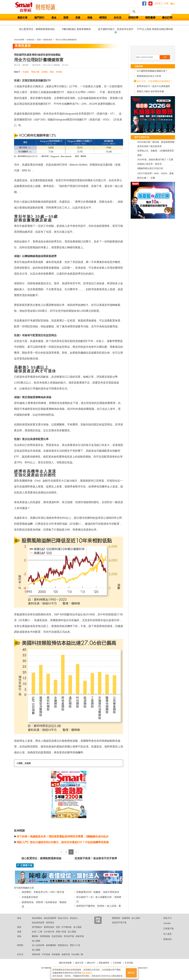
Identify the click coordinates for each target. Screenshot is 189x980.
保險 (90, 18)
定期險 (44, 72)
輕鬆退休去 (63, 945)
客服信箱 (165, 939)
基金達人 (74, 918)
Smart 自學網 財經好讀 (47, 7)
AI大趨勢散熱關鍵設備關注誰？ (152, 71)
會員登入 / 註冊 (161, 3)
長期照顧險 (45, 936)
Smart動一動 (77, 954)
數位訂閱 (167, 18)
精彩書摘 (150, 18)
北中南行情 (49, 932)
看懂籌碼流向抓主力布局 (149, 76)
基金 (54, 18)
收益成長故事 (38, 922)
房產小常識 (61, 932)
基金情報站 (37, 918)
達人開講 (77, 927)
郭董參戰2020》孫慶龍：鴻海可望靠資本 (98, 892)
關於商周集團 (65, 963)
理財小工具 (75, 945)
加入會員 (165, 934)
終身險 (59, 72)
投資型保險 (57, 936)
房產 (78, 18)
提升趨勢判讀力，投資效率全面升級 (116, 31)
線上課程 (136, 918)
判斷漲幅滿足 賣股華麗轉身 (76, 29)
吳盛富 (26, 72)
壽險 (52, 72)
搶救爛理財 (51, 945)
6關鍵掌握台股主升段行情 (150, 168)
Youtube (165, 923)
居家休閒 (36, 954)
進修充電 (66, 954)
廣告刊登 (79, 963)
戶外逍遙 (46, 954)
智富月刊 (165, 918)
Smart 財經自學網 (25, 7)
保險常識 (80, 936)
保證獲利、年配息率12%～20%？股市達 (43, 892)
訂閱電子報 (166, 929)
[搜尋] (150, 12)
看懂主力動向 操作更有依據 (150, 91)
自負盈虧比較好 (30, 897)
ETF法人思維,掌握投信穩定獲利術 (155, 29)
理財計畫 (35, 72)
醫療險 (35, 936)
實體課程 (116, 918)
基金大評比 (63, 918)
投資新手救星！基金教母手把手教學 (96, 858)
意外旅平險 (69, 936)
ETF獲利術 (67, 927)
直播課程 (126, 918)
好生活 (118, 18)
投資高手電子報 (119, 922)
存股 (58, 927)
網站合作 (91, 963)
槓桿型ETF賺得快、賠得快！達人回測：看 (99, 906)
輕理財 (103, 18)
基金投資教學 (50, 918)
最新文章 (22, 18)
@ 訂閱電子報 (25, 865)
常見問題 (129, 963)
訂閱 (165, 57)
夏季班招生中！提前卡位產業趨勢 (153, 86)
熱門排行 (39, 18)
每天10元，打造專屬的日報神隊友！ (155, 81)
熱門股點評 (37, 927)
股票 (66, 18)
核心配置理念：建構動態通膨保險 (37, 29)
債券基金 (50, 922)
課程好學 (133, 18)
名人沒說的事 (38, 945)
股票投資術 (49, 927)
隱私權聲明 (104, 963)
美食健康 (56, 954)
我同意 (131, 973)
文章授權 (117, 963)
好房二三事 (37, 932)
